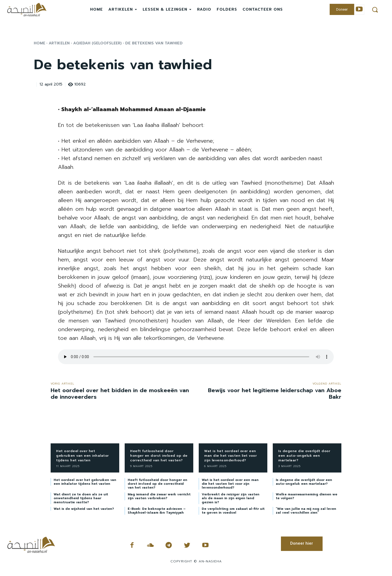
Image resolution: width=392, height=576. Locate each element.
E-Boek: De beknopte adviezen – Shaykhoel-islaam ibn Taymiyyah (157, 511)
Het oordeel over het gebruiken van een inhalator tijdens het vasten (82, 456)
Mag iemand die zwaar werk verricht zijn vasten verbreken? (159, 496)
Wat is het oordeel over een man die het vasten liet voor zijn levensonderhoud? (230, 456)
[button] (375, 10)
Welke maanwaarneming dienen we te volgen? (307, 496)
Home (40, 43)
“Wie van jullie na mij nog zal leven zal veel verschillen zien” (306, 511)
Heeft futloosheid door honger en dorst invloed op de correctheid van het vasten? (159, 456)
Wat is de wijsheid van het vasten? (84, 509)
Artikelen (60, 43)
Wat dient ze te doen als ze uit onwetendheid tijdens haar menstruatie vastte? (81, 498)
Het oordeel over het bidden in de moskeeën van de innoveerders (120, 394)
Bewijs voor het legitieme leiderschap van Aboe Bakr (275, 394)
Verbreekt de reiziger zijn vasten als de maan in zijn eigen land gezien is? (231, 498)
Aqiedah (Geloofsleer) (100, 43)
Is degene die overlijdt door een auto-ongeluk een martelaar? (304, 456)
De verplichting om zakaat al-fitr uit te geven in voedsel (233, 511)
